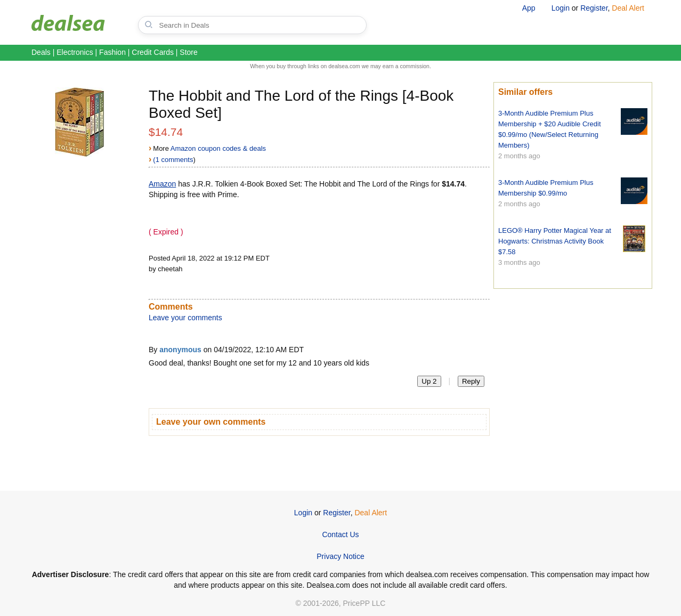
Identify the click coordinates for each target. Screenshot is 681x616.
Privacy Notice (340, 556)
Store (188, 52)
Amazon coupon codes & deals (218, 148)
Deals (41, 52)
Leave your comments (185, 318)
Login (561, 8)
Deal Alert (628, 8)
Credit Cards (153, 52)
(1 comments (173, 160)
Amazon (162, 184)
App (529, 8)
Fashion (112, 52)
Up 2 (429, 381)
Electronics (75, 52)
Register (594, 8)
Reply (471, 381)
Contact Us (340, 534)
